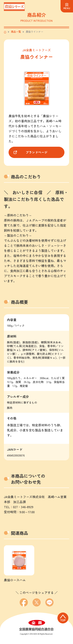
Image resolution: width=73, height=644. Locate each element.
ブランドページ (37, 152)
